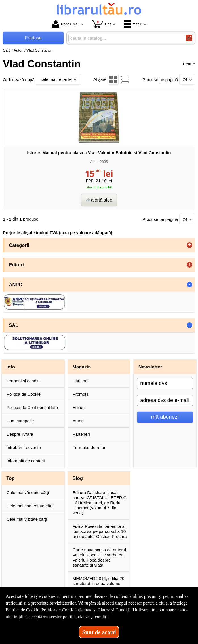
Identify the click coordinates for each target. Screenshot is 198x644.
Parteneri (81, 434)
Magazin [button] (82, 367)
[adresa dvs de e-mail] (165, 400)
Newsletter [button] (150, 367)
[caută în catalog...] (125, 38)
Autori (78, 421)
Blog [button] (78, 478)
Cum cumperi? (20, 421)
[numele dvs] (165, 383)
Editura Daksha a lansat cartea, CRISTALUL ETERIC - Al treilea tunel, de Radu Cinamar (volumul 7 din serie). (100, 503)
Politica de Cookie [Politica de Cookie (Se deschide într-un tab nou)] (22, 610)
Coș (102, 24)
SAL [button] (14, 325)
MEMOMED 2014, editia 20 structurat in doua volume (99, 581)
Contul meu (66, 24)
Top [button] (11, 478)
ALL (93, 162)
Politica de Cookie (24, 394)
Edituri (79, 407)
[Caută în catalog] (189, 38)
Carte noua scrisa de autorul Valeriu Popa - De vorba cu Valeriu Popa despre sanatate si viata (99, 557)
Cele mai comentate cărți (30, 506)
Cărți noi (81, 381)
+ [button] (189, 245)
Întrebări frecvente (24, 447)
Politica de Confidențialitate (32, 407)
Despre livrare (20, 434)
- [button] (189, 285)
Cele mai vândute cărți (28, 492)
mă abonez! (165, 417)
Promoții (80, 394)
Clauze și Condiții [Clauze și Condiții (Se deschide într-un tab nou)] (114, 610)
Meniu (133, 24)
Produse (33, 38)
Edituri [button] (16, 265)
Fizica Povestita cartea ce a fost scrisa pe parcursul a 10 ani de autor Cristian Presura (100, 531)
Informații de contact (26, 461)
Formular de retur (89, 447)
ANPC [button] (16, 285)
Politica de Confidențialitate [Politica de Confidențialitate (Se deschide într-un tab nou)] (67, 610)
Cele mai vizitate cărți (27, 519)
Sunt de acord (99, 632)
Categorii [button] (19, 245)
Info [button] (11, 367)
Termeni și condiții (23, 381)
